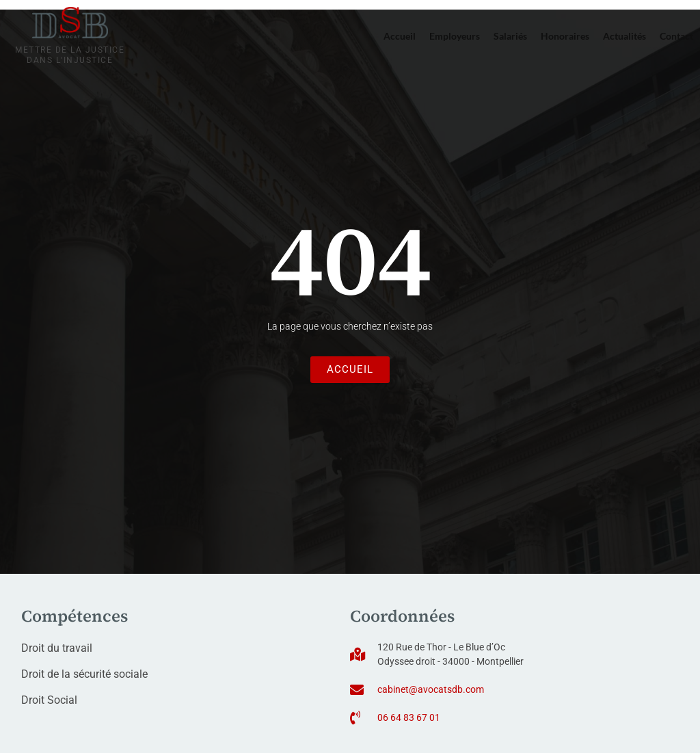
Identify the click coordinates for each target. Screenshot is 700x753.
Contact (676, 36)
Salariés (510, 36)
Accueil (400, 36)
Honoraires (565, 36)
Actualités (624, 36)
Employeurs (455, 36)
